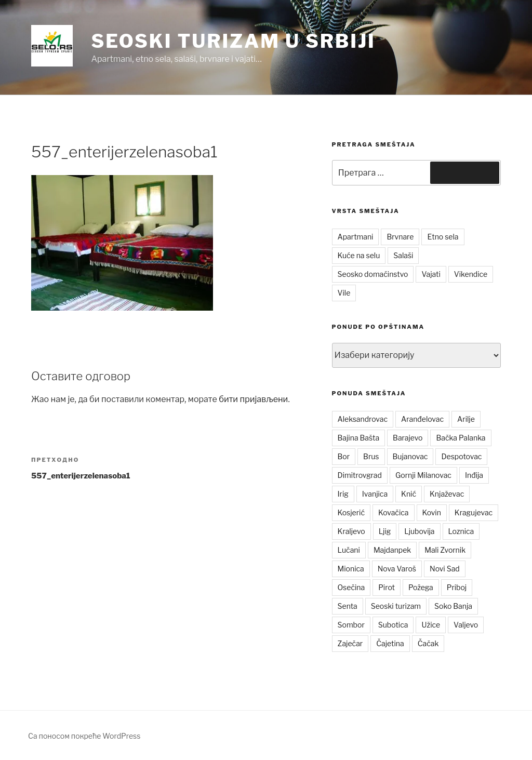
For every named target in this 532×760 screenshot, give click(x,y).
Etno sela (443, 237)
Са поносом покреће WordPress (84, 736)
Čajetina (390, 643)
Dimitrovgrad (360, 475)
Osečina (351, 587)
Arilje (466, 419)
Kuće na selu (359, 255)
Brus (371, 456)
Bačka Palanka (461, 438)
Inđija (474, 475)
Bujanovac (410, 456)
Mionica (351, 569)
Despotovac (461, 456)
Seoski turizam (396, 606)
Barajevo (408, 438)
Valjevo (466, 625)
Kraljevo (351, 531)
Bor (344, 456)
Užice (431, 625)
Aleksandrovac (363, 419)
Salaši (403, 255)
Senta (348, 606)
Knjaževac (447, 494)
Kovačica (394, 512)
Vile (344, 293)
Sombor (351, 625)
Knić (409, 494)
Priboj (457, 587)
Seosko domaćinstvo (373, 274)
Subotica (393, 625)
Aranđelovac (422, 419)
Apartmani (356, 237)
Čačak (428, 643)
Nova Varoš (397, 569)
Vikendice (471, 274)
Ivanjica (375, 494)
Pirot (387, 587)
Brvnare (400, 237)
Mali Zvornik (445, 550)
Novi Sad (445, 569)
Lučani (349, 550)
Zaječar (350, 643)
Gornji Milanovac (423, 475)
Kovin (432, 512)
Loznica (461, 531)
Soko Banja (453, 606)
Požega (421, 587)
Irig (343, 494)
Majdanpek (392, 550)
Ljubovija (419, 531)
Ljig (385, 531)
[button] (52, 46)
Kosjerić (351, 512)
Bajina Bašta (359, 438)
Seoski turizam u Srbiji (233, 41)
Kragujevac (474, 512)
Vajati (431, 274)
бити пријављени (253, 399)
